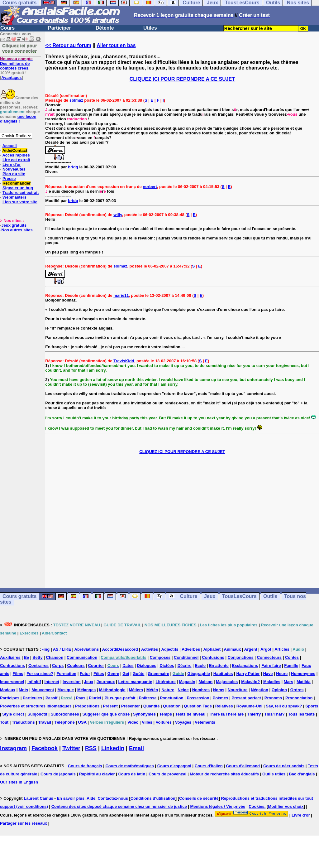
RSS (91, 748)
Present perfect (246, 698)
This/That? (274, 714)
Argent (251, 649)
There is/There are (226, 714)
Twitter (71, 748)
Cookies (257, 806)
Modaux (8, 690)
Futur (85, 674)
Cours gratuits (19, 596)
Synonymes (144, 714)
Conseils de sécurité (199, 798)
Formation (66, 674)
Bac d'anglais (302, 774)
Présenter (131, 706)
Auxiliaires (10, 657)
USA (82, 722)
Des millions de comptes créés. (16, 63)
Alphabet (212, 649)
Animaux (233, 649)
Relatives (224, 706)
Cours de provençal (167, 774)
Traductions (23, 722)
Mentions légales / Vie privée (218, 806)
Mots (23, 690)
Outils (270, 596)
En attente (219, 665)
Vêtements (205, 722)
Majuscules (227, 682)
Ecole (200, 665)
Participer (60, 28)
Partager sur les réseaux (24, 823)
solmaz (76, 100)
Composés (160, 657)
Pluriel (95, 698)
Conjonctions (241, 657)
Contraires (38, 665)
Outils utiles (274, 774)
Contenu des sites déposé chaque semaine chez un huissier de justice (119, 806)
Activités (150, 649)
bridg (73, 167)
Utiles (150, 28)
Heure (282, 674)
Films (18, 674)
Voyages (183, 722)
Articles (282, 649)
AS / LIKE (62, 649)
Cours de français (85, 766)
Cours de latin (132, 774)
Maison (206, 682)
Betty (38, 657)
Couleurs (76, 665)
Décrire (185, 665)
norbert (150, 187)
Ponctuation (171, 698)
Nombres (201, 690)
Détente (105, 28)
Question (172, 706)
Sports (312, 706)
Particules (32, 698)
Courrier (96, 665)
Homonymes (303, 674)
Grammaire (158, 674)
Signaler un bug (18, 188)
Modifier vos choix (286, 806)
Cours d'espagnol (174, 766)
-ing (46, 649)
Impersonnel (12, 682)
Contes (292, 657)
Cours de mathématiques (129, 766)
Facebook (45, 748)
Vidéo (133, 722)
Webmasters (14, 197)
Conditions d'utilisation (153, 798)
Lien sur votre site (20, 202)
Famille (291, 665)
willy (118, 215)
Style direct (13, 714)
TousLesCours (239, 596)
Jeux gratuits (14, 225)
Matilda (304, 682)
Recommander (17, 183)
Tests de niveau (190, 714)
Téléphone (65, 722)
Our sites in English (19, 782)
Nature (168, 690)
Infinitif (34, 682)
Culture (188, 596)
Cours (7, 28)
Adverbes (191, 649)
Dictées (167, 665)
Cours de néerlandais (284, 766)
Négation (259, 690)
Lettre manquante (135, 682)
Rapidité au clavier (97, 774)
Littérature (165, 682)
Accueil (9, 146)
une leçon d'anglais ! (18, 119)
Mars (288, 682)
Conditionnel (186, 657)
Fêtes (99, 674)
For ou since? (40, 674)
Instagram (13, 748)
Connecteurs (269, 657)
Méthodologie (112, 690)
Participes (10, 698)
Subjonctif (37, 714)
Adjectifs (170, 649)
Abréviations (87, 649)
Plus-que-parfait (120, 698)
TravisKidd (124, 361)
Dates (128, 665)
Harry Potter (248, 674)
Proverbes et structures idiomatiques (36, 706)
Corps (58, 665)
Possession (198, 698)
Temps (166, 714)
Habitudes (223, 674)
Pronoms (273, 698)
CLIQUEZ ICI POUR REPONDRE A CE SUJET (182, 79)
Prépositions (87, 706)
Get (126, 674)
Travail (45, 722)
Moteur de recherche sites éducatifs (224, 774)
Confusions (213, 657)
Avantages (11, 77)
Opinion (279, 690)
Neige (183, 690)
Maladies (272, 682)
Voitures (164, 722)
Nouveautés (14, 169)
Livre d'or (12, 164)
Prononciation (299, 698)
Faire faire (271, 665)
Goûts (139, 674)
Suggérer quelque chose (106, 714)
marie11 (121, 295)
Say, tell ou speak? (284, 706)
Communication (82, 657)
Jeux (210, 596)
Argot (266, 649)
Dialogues (147, 665)
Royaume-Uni (250, 706)
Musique (66, 690)
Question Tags (198, 706)
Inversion (72, 682)
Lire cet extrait (16, 160)
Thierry (254, 714)
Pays (81, 698)
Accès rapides (16, 155)
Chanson (55, 657)
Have (268, 674)
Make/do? (250, 682)
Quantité (152, 706)
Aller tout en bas (116, 45)
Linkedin (113, 748)
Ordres (297, 690)
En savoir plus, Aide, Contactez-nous (92, 798)
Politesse (148, 698)
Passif (51, 698)
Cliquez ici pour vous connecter (20, 48)
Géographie (199, 674)
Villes (147, 722)
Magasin (187, 682)
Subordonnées (65, 714)
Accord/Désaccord (120, 649)
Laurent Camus (38, 798)
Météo (152, 690)
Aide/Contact (15, 150)
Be (27, 657)
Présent (110, 706)
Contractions (12, 665)
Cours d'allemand (243, 766)
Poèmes (221, 698)
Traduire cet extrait (21, 193)
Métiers (136, 690)
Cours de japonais (58, 774)
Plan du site (14, 174)
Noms (219, 690)
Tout (4, 722)
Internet (52, 682)
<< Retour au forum (68, 45)
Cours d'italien (209, 766)
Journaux (106, 682)
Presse (9, 178)
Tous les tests (302, 714)
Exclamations (245, 665)
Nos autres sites (17, 230)
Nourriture (238, 690)
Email (136, 748)
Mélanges (86, 690)
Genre (113, 674)
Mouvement (43, 690)
